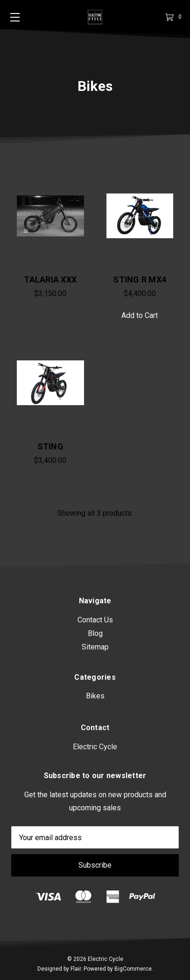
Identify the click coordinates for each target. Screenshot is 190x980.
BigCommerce (133, 969)
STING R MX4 (140, 280)
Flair (76, 969)
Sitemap (95, 662)
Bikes (95, 741)
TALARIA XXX (50, 280)
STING (50, 449)
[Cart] (169, 17)
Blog (95, 649)
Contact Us (95, 635)
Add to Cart (140, 315)
